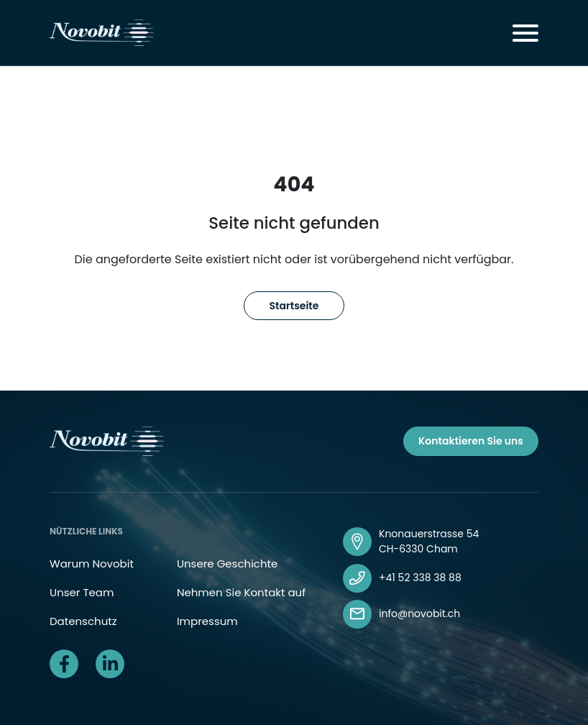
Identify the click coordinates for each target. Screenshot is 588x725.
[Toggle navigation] (525, 33)
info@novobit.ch (419, 614)
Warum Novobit (92, 564)
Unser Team (82, 592)
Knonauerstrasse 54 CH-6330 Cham (429, 541)
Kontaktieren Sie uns (471, 441)
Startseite (294, 306)
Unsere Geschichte (227, 564)
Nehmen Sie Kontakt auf (241, 592)
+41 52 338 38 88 (420, 578)
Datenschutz (83, 621)
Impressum (207, 621)
